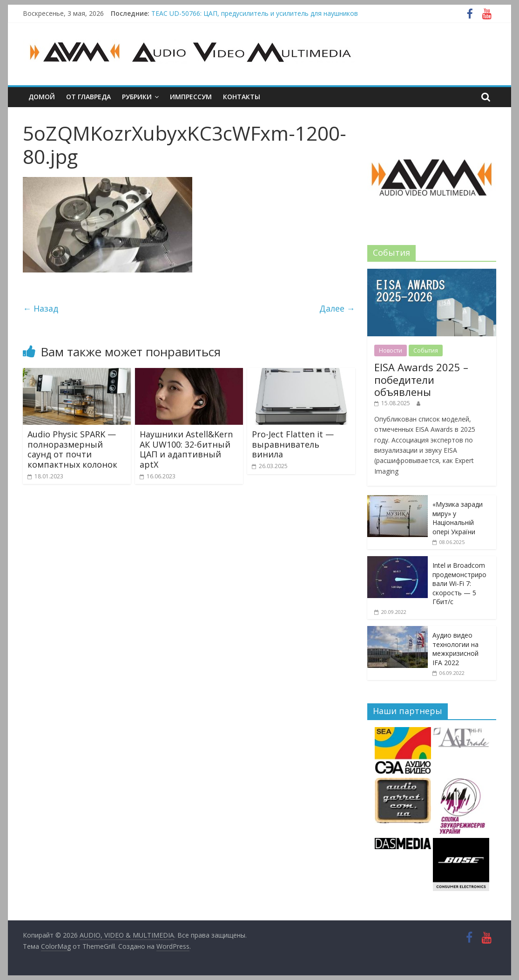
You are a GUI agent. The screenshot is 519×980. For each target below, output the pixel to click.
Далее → (337, 308)
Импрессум (191, 97)
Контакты (242, 97)
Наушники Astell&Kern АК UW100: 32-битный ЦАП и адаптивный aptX (186, 449)
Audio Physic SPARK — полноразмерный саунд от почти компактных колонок (72, 449)
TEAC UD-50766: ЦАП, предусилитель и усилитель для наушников (255, 13)
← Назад (40, 308)
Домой (42, 97)
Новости (391, 350)
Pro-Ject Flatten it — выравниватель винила (293, 444)
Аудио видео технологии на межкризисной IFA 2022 (455, 649)
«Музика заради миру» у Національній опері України (458, 518)
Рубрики (137, 97)
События (426, 350)
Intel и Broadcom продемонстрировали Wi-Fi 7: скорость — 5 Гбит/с (459, 583)
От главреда (88, 97)
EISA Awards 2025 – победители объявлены (421, 379)
